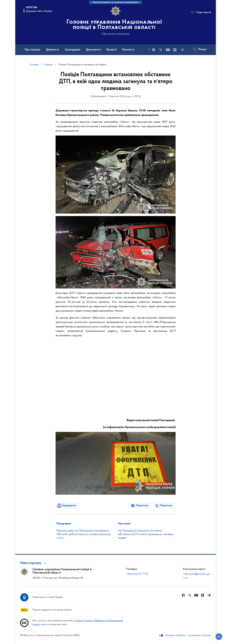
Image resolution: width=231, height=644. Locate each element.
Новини (49, 65)
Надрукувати (69, 506)
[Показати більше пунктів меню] (149, 50)
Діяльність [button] (53, 50)
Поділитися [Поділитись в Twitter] (166, 506)
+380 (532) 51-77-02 (137, 574)
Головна (34, 65)
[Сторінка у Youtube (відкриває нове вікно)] (168, 50)
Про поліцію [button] (33, 50)
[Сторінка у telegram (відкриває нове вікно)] (182, 50)
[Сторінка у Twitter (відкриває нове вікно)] (161, 50)
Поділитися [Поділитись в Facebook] (142, 506)
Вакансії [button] (112, 50)
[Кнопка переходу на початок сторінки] (219, 637)
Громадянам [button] (73, 50)
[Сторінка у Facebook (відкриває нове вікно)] (154, 50)
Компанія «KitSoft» (176, 635)
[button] (34, 563)
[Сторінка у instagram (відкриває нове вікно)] (175, 50)
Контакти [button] (128, 50)
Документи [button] (93, 50)
